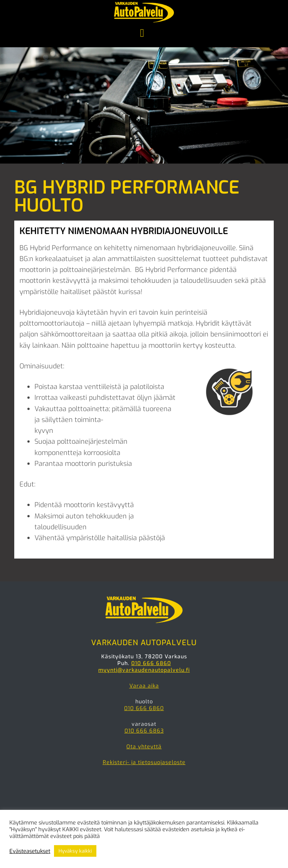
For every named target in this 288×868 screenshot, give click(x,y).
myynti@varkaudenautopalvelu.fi (144, 670)
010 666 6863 (144, 731)
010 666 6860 (151, 663)
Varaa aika (144, 686)
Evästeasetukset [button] (30, 851)
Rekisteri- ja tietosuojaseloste (144, 762)
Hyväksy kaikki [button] (75, 851)
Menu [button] (144, 34)
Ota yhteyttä (144, 747)
